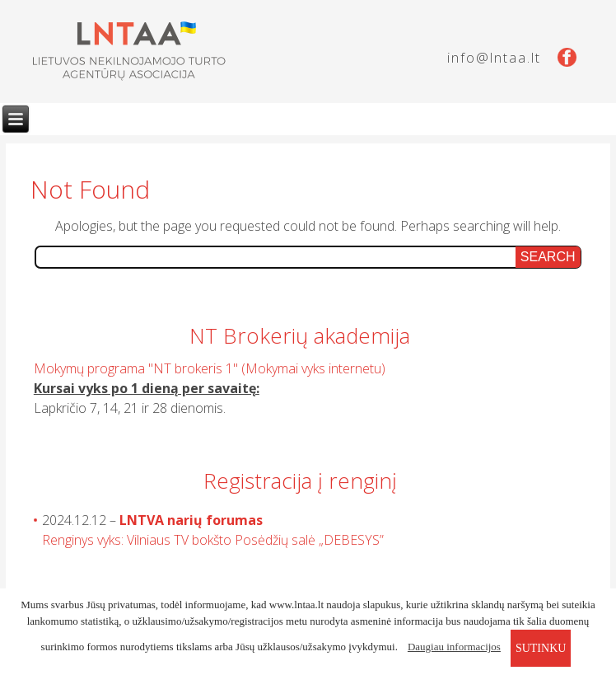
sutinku (541, 648)
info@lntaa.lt (494, 58)
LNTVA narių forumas (191, 520)
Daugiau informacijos (454, 647)
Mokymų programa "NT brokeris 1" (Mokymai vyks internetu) (210, 368)
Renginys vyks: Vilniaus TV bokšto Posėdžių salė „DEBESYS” (213, 540)
